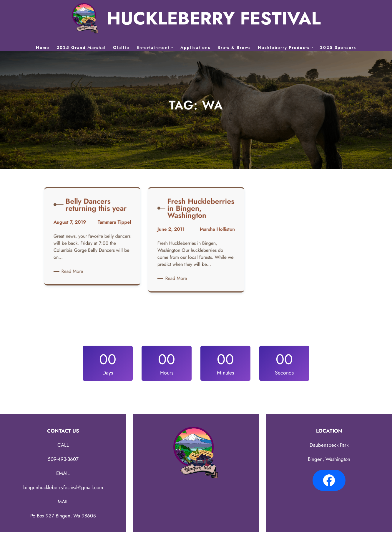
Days (108, 373)
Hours (167, 373)
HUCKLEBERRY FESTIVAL (214, 18)
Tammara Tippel (113, 225)
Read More (75, 271)
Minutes (225, 373)
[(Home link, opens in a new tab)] (85, 18)
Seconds (284, 373)
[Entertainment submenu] (172, 47)
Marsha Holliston (216, 232)
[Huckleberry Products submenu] (312, 47)
